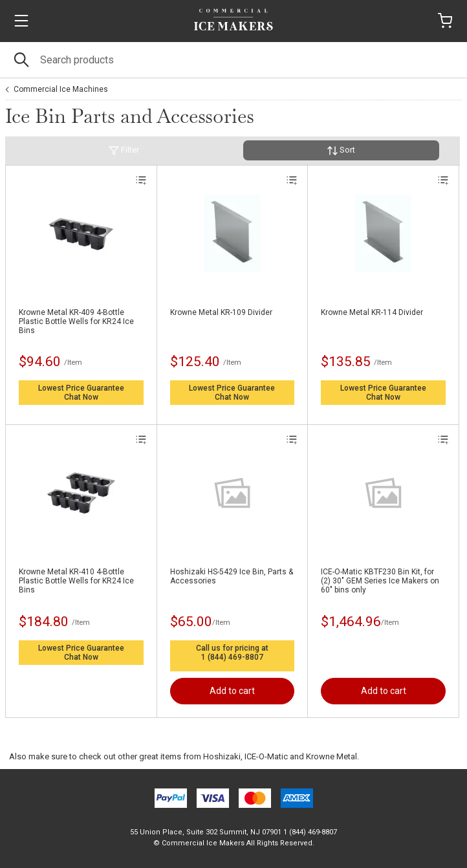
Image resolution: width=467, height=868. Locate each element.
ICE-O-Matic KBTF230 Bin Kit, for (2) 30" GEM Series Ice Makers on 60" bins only (380, 581)
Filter (124, 150)
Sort (341, 150)
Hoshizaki (222, 756)
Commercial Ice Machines (61, 89)
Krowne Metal (331, 756)
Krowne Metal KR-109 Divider (221, 312)
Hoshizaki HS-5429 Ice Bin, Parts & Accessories (232, 576)
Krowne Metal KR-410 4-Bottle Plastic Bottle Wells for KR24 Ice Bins (76, 581)
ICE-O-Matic (266, 756)
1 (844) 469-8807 (232, 657)
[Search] (234, 60)
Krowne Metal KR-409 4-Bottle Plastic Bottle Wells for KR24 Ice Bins (76, 321)
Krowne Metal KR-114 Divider (372, 312)
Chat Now (81, 397)
